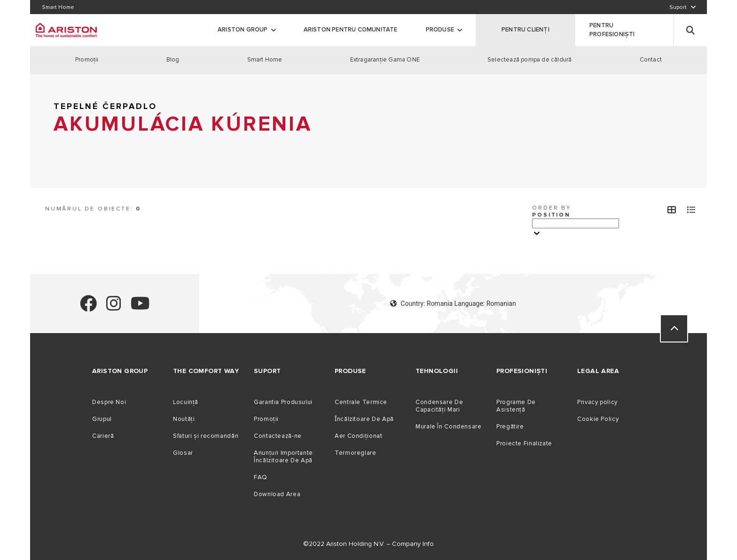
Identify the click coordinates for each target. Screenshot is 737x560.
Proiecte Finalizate (524, 443)
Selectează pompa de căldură (529, 60)
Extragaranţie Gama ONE (385, 60)
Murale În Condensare (449, 427)
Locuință (186, 402)
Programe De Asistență (516, 406)
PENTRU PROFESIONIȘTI (612, 30)
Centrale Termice (361, 402)
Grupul (102, 419)
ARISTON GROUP (243, 30)
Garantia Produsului (283, 402)
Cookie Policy (598, 419)
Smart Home (265, 60)
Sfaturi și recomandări (206, 436)
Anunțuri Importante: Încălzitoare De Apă (284, 457)
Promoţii (87, 60)
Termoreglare (356, 453)
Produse (440, 30)
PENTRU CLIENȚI (525, 30)
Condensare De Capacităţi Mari (439, 406)
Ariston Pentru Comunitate (351, 30)
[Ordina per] (576, 223)
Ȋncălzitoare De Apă (364, 419)
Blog (173, 60)
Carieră (103, 436)
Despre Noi (109, 402)
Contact (651, 60)
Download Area (277, 494)
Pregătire (510, 427)
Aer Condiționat (358, 436)
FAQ (261, 477)
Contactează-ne (278, 436)
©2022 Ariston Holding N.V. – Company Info (368, 544)
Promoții (266, 419)
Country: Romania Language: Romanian (453, 303)
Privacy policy (597, 402)
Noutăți (184, 419)
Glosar (183, 453)
